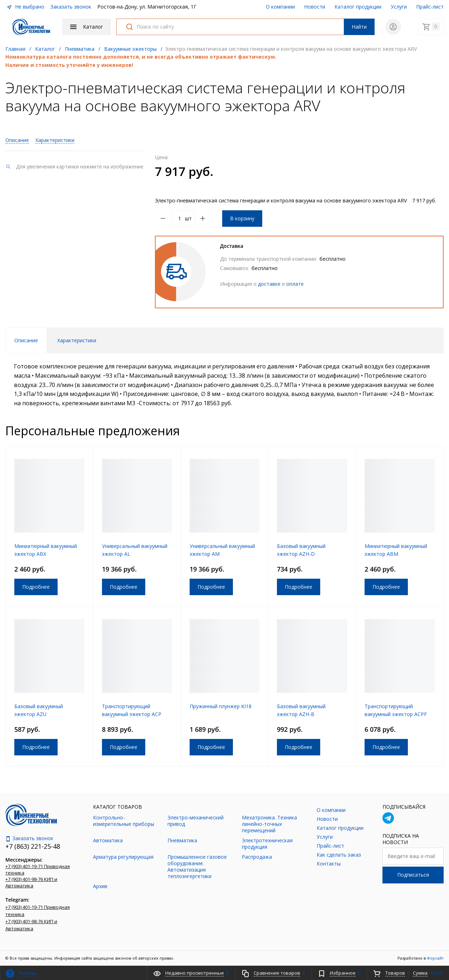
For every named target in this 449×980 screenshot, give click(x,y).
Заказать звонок (71, 7)
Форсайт (435, 958)
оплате (295, 284)
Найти (359, 27)
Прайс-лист (430, 7)
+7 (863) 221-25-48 (33, 846)
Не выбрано (25, 7)
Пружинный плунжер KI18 (221, 706)
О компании (280, 7)
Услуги (399, 7)
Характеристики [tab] (77, 340)
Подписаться (413, 875)
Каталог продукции (358, 7)
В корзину (242, 218)
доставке (269, 284)
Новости (315, 7)
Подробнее (36, 587)
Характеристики (55, 140)
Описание (17, 140)
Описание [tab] (26, 340)
